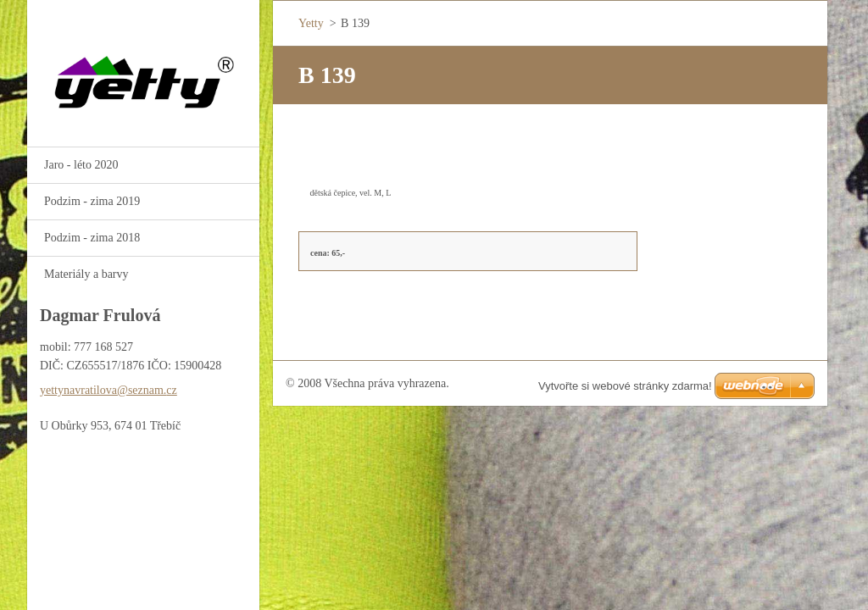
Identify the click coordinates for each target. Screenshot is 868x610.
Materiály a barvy (86, 274)
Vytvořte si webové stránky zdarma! (625, 386)
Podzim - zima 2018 (92, 238)
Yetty (311, 23)
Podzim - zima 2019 (92, 201)
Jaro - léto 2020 (81, 165)
